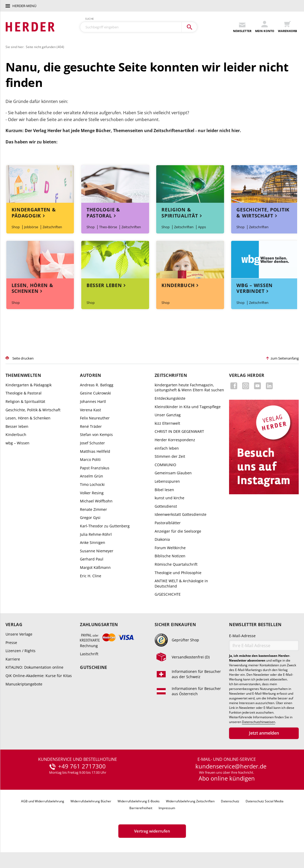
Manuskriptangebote (24, 684)
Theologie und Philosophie (178, 573)
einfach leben (167, 448)
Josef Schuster (92, 443)
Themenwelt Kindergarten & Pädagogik (40, 184)
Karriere (13, 659)
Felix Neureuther (95, 418)
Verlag (14, 625)
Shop (16, 227)
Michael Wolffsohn (96, 501)
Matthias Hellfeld (95, 451)
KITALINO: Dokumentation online (34, 667)
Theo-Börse (108, 227)
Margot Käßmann (95, 567)
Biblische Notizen (170, 556)
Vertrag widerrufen (152, 831)
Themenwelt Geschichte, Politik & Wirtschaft (265, 184)
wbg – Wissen (17, 443)
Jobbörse (31, 227)
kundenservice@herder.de (231, 766)
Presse (11, 643)
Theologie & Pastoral (103, 213)
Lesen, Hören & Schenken (32, 288)
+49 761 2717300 (82, 766)
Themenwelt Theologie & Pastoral (115, 184)
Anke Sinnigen (93, 542)
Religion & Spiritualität (180, 213)
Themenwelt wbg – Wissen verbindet (265, 260)
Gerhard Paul (92, 559)
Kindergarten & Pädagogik (34, 213)
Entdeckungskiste (170, 398)
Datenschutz (230, 801)
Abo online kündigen (227, 778)
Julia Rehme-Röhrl (96, 534)
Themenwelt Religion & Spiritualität (190, 184)
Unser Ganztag (168, 415)
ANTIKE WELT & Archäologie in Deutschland (181, 583)
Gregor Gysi (90, 518)
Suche (90, 19)
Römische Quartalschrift (176, 564)
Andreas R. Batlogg (97, 385)
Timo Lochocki (92, 484)
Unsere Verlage (19, 634)
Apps (202, 227)
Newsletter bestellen (255, 625)
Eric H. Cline (91, 576)
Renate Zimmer (93, 509)
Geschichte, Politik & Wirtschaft (263, 213)
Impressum (167, 808)
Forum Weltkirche (170, 548)
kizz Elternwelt (167, 423)
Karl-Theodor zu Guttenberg (105, 526)
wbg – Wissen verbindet (255, 288)
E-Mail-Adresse (242, 636)
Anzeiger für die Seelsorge (178, 531)
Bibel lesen (164, 490)
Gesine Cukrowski (95, 393)
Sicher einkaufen (175, 625)
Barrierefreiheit (141, 808)
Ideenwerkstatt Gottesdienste (181, 514)
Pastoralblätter (168, 523)
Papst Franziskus (95, 468)
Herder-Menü (24, 6)
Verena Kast (90, 410)
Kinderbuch (178, 285)
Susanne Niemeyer (97, 551)
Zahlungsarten (99, 625)
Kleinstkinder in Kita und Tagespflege (188, 407)
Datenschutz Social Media (265, 801)
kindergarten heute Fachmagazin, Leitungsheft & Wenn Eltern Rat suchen (189, 388)
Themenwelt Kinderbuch (190, 260)
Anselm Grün (92, 476)
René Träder (91, 426)
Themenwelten (23, 375)
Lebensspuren (167, 481)
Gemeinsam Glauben (173, 473)
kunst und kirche (169, 498)
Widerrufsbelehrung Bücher (91, 801)
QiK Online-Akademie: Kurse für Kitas (39, 676)
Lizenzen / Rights (21, 651)
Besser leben (104, 285)
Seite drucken (23, 358)
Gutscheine (93, 667)
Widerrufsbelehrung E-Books (139, 801)
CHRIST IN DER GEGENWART (179, 431)
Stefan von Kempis (96, 435)
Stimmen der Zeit (170, 456)
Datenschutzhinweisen (259, 722)
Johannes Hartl (93, 401)
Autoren (90, 375)
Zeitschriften (52, 227)
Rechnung (89, 646)
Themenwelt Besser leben (115, 260)
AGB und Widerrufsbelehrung (43, 801)
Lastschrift (89, 654)
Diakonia (162, 539)
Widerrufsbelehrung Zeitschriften (190, 801)
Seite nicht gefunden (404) (45, 47)
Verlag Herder (247, 375)
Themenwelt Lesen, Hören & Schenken (40, 260)
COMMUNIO (165, 465)
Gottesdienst (166, 506)
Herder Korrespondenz (175, 440)
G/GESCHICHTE (168, 594)
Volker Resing (92, 493)
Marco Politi (90, 459)
